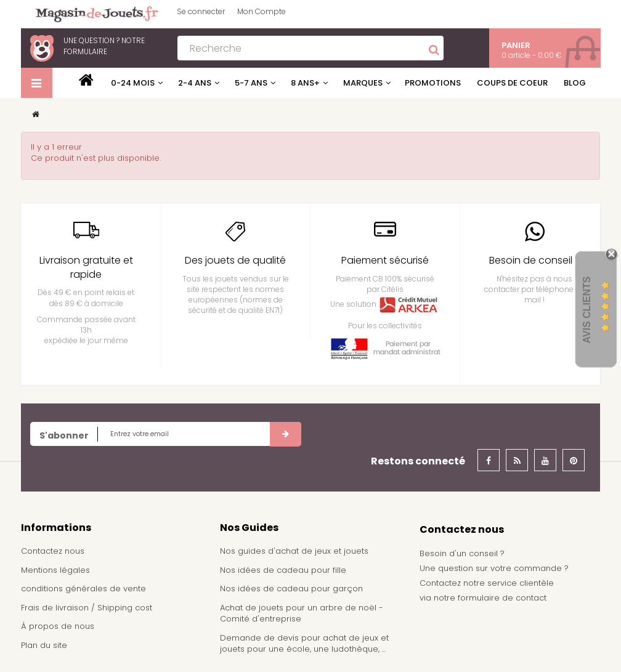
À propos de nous (58, 626)
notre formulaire (104, 46)
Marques (363, 83)
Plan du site (44, 645)
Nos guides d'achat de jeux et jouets (294, 551)
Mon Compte (262, 11)
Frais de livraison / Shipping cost (87, 608)
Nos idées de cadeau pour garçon (291, 589)
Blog (575, 83)
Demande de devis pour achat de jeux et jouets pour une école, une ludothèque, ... (304, 644)
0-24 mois (133, 83)
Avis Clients (587, 310)
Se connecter (201, 11)
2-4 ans (195, 83)
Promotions (433, 83)
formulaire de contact (502, 598)
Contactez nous (53, 551)
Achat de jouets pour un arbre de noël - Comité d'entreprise (302, 613)
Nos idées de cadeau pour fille (283, 570)
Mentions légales (55, 570)
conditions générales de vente (83, 589)
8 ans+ (305, 83)
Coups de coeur (512, 83)
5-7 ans (251, 83)
